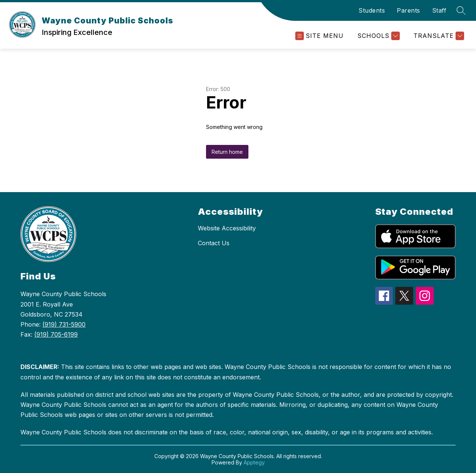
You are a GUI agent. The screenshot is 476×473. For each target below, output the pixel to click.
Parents (409, 10)
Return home (227, 152)
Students (372, 10)
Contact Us (214, 243)
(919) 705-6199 (56, 334)
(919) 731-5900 (64, 324)
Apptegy (254, 462)
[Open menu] (319, 36)
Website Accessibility (227, 228)
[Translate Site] (438, 36)
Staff (439, 10)
